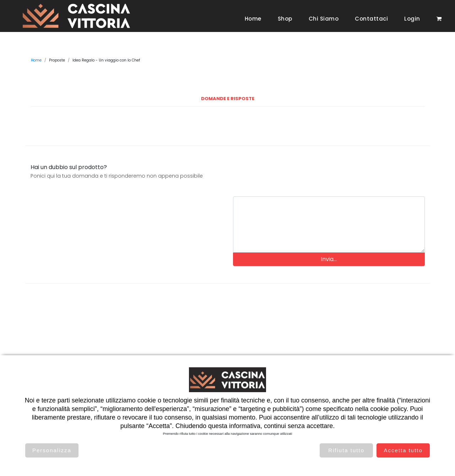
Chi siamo (324, 19)
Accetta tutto (403, 450)
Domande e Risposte (228, 99)
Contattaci (371, 19)
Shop (285, 19)
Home (253, 19)
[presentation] (329, 177)
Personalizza (52, 450)
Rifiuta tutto (346, 450)
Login (412, 19)
